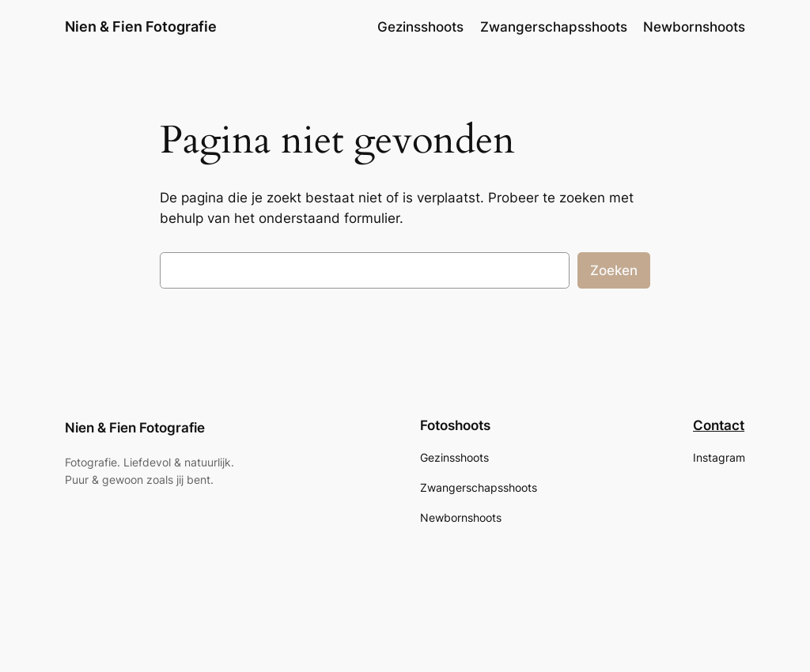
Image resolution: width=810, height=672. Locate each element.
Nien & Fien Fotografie (141, 26)
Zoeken (614, 270)
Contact (719, 425)
